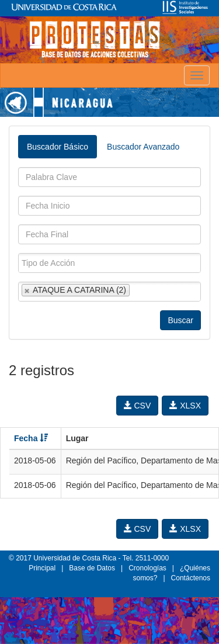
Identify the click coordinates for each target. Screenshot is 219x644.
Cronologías (147, 568)
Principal (42, 568)
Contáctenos (191, 578)
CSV (138, 406)
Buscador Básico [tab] (58, 147)
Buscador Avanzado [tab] (143, 147)
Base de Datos (92, 568)
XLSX (185, 406)
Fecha (31, 438)
